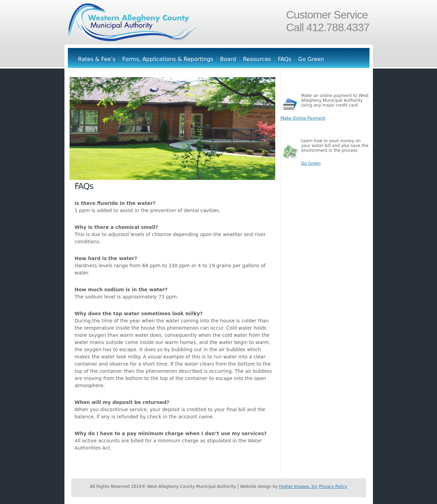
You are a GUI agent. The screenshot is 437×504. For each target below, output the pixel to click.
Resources (257, 59)
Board (228, 59)
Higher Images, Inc (298, 487)
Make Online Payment (303, 118)
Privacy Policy (333, 487)
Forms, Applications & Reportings (168, 59)
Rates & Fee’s (97, 59)
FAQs (285, 59)
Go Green (311, 59)
